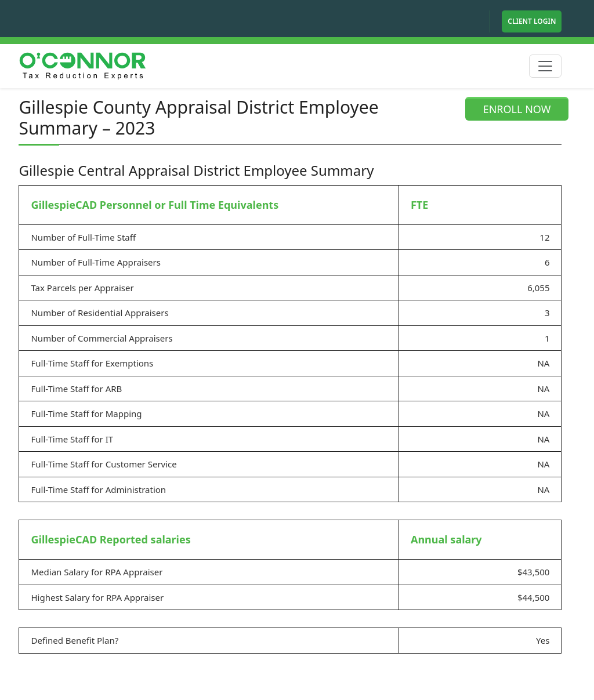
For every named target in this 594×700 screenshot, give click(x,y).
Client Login (532, 21)
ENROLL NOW (517, 109)
